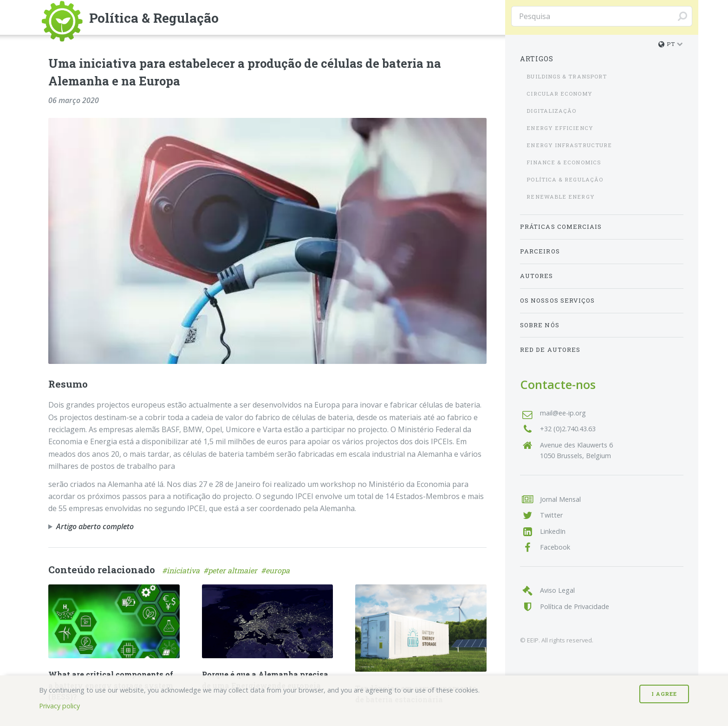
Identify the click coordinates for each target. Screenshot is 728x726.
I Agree (664, 694)
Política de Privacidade (575, 606)
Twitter (551, 515)
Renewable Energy (560, 197)
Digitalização (551, 111)
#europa (276, 570)
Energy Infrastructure (569, 145)
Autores (537, 276)
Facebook (555, 547)
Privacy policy (59, 706)
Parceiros (540, 251)
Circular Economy (559, 94)
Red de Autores (550, 350)
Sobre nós (540, 325)
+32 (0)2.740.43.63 (568, 429)
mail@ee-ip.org (563, 413)
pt (667, 44)
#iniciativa (183, 570)
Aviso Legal (557, 590)
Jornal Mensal (560, 499)
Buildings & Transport (567, 76)
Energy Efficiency (560, 128)
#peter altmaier (232, 570)
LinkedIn (553, 531)
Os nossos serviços (557, 300)
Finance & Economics (564, 162)
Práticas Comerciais (561, 227)
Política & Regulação (565, 179)
